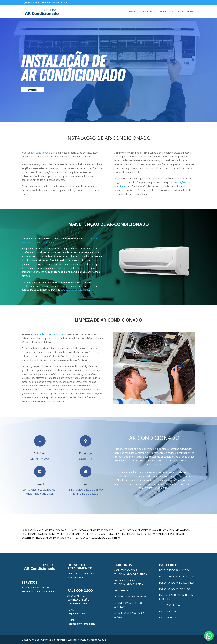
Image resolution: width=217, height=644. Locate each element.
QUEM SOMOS (148, 12)
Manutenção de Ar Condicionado (39, 591)
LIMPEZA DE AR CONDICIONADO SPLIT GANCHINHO (75, 534)
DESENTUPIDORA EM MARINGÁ (176, 583)
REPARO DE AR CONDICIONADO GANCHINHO (56, 538)
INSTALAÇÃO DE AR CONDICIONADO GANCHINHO (98, 530)
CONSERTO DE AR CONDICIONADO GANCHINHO (51, 530)
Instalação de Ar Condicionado (38, 588)
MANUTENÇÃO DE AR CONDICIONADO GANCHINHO (125, 534)
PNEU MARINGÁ (168, 617)
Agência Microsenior (53, 640)
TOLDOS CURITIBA (169, 605)
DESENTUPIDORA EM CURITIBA (176, 576)
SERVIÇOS (165, 12)
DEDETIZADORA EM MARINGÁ (130, 597)
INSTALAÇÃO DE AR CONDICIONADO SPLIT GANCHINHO (149, 530)
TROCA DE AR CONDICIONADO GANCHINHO (99, 538)
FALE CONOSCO (187, 12)
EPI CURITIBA (121, 590)
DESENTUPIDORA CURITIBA (174, 570)
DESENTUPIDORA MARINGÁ (175, 589)
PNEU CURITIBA (168, 611)
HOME (132, 12)
